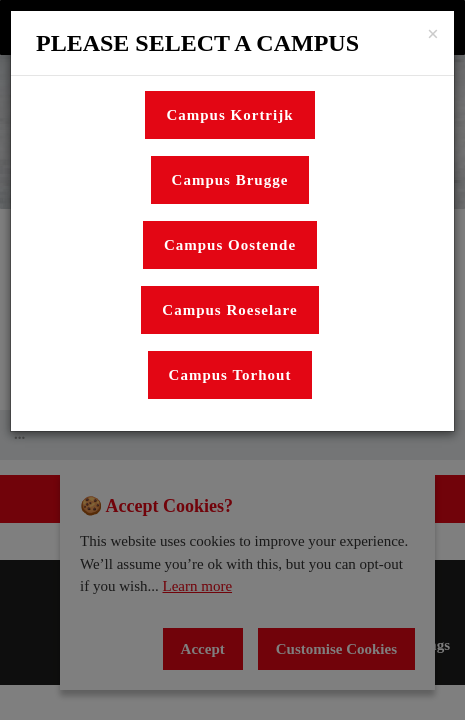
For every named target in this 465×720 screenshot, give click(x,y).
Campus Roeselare (229, 310)
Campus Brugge (230, 180)
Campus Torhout (230, 375)
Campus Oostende (230, 245)
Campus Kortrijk (229, 115)
